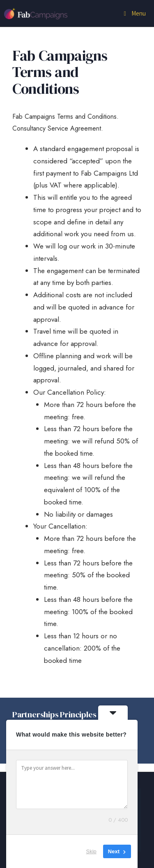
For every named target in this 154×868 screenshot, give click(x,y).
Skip (91, 851)
